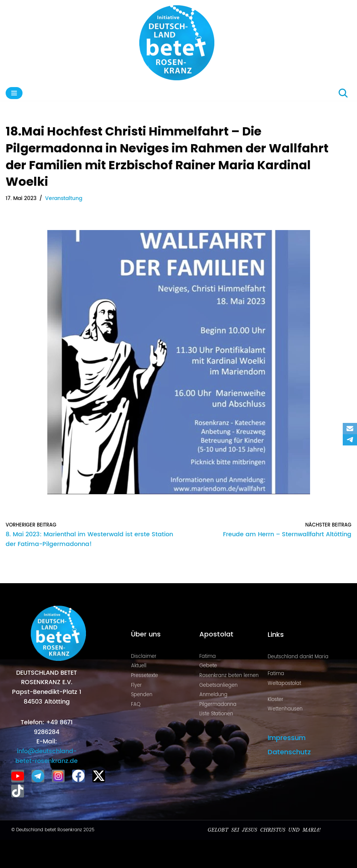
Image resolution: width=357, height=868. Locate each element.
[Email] (350, 429)
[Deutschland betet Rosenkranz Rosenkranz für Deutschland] (179, 43)
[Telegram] (350, 440)
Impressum (287, 738)
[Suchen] (343, 93)
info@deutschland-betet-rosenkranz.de (47, 756)
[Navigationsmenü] (14, 93)
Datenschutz (289, 752)
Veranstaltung (64, 199)
